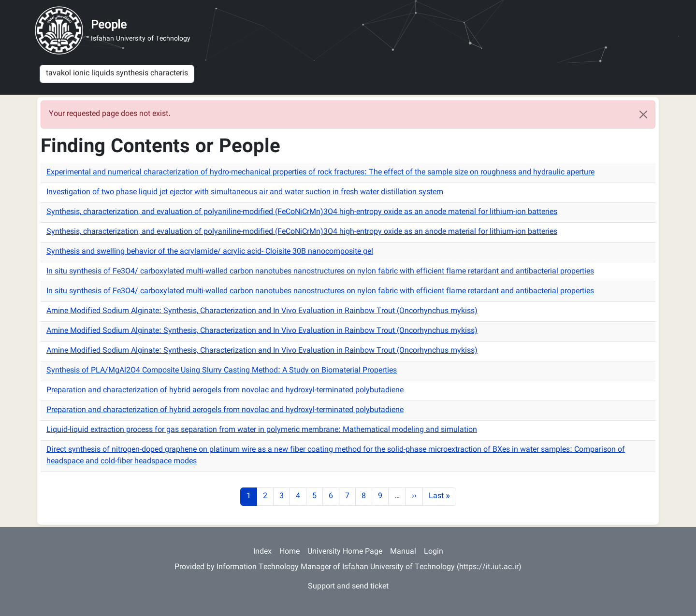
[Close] (643, 115)
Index (262, 552)
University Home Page (345, 552)
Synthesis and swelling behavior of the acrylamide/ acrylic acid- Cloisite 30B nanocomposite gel (210, 252)
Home (290, 552)
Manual (403, 552)
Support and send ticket (348, 587)
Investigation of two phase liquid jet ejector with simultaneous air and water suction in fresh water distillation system (245, 193)
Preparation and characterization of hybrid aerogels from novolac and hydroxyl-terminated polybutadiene (225, 391)
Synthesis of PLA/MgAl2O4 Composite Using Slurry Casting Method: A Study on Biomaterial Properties (222, 371)
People (109, 26)
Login (434, 552)
